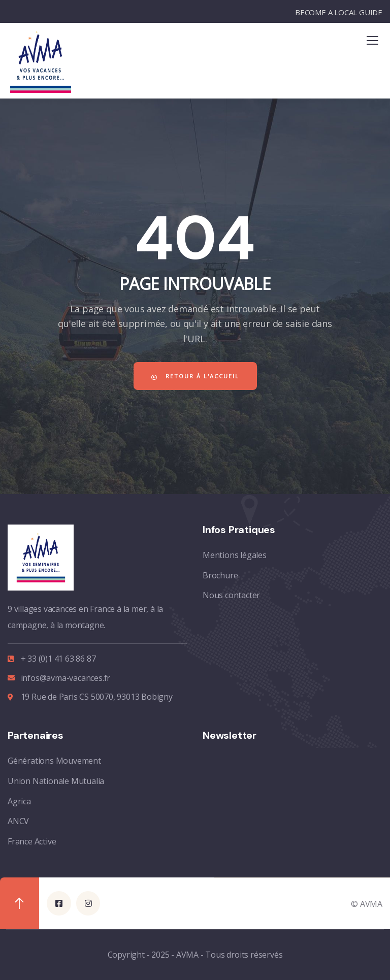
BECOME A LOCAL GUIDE (339, 12)
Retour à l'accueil (195, 376)
